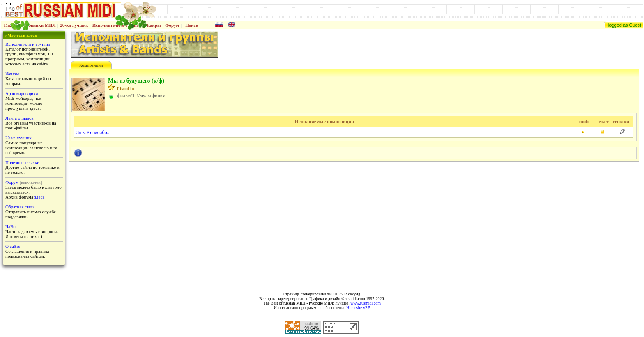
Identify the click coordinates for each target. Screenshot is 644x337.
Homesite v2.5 (358, 308)
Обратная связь (20, 207)
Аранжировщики (22, 93)
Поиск (192, 25)
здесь (40, 197)
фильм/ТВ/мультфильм (141, 95)
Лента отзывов (20, 118)
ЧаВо (10, 226)
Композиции (91, 65)
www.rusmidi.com (366, 303)
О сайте (13, 246)
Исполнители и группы (28, 44)
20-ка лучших (74, 25)
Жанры (153, 25)
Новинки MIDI (40, 25)
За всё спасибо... (94, 132)
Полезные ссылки (22, 162)
